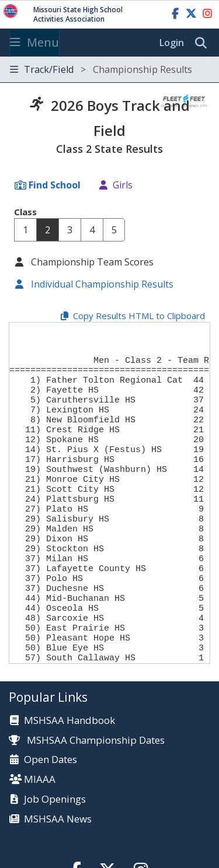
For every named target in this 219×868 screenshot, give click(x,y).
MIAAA (40, 837)
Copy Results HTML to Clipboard (139, 316)
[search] (204, 43)
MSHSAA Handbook (69, 778)
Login (172, 43)
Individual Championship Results (101, 284)
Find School (55, 185)
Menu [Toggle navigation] (34, 42)
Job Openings (55, 857)
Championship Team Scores (91, 262)
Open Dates (51, 818)
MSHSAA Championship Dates (87, 798)
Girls (123, 185)
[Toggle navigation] (109, 70)
